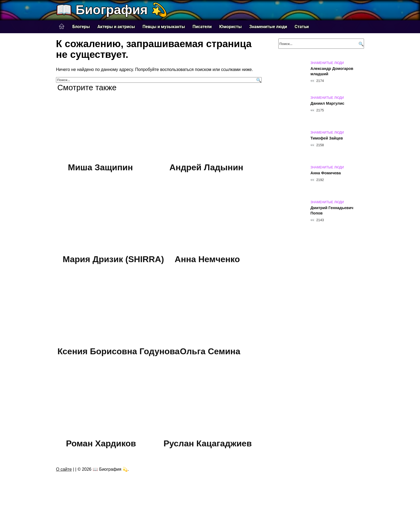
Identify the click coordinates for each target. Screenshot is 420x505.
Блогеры (81, 27)
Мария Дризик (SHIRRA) (113, 259)
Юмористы (230, 27)
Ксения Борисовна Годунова (118, 351)
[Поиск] (258, 80)
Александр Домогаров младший (332, 71)
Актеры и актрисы (116, 27)
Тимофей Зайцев (327, 138)
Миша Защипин (101, 167)
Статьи (302, 27)
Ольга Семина (210, 351)
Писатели (202, 27)
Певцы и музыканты (164, 27)
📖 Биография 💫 (112, 10)
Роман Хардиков (101, 443)
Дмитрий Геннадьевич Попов (332, 210)
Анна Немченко (207, 259)
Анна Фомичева (326, 173)
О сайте (64, 469)
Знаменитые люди (268, 27)
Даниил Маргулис (327, 103)
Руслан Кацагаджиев (207, 443)
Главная (62, 27)
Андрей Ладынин (207, 167)
